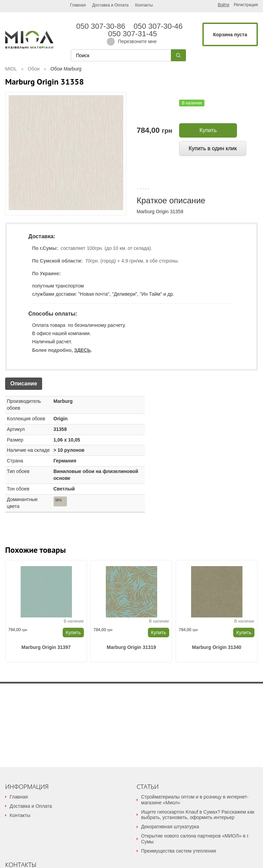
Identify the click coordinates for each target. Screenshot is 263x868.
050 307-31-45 (131, 34)
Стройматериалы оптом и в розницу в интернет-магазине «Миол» (195, 800)
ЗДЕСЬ (82, 350)
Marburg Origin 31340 (217, 647)
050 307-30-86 (103, 26)
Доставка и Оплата (110, 5)
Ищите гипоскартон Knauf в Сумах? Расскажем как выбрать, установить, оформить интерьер (198, 815)
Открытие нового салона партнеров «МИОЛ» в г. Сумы (195, 839)
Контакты (144, 5)
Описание (24, 384)
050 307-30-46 (160, 26)
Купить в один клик (213, 148)
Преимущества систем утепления (179, 851)
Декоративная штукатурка (170, 827)
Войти (224, 5)
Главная (78, 5)
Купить (208, 130)
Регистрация (246, 5)
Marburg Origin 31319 (131, 647)
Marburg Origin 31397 (46, 647)
